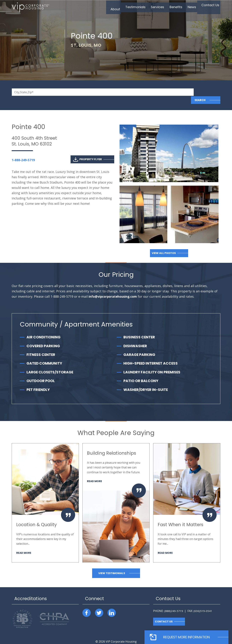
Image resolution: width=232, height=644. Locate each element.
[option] (45, 495)
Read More (24, 545)
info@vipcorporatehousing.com (114, 288)
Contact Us (164, 613)
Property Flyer (87, 151)
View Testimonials (112, 565)
